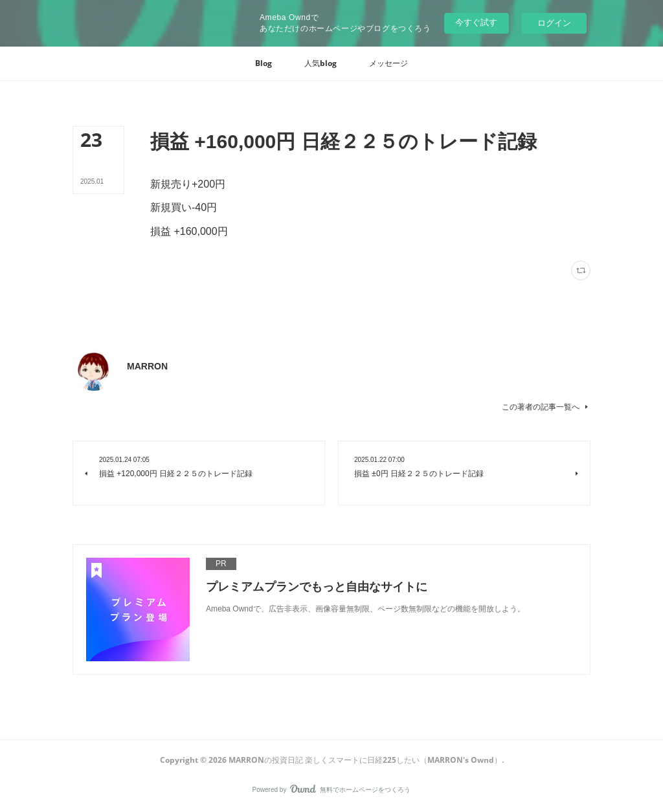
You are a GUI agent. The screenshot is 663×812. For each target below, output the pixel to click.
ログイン (554, 23)
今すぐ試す (476, 22)
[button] (264, 63)
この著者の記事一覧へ (546, 407)
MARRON (147, 366)
